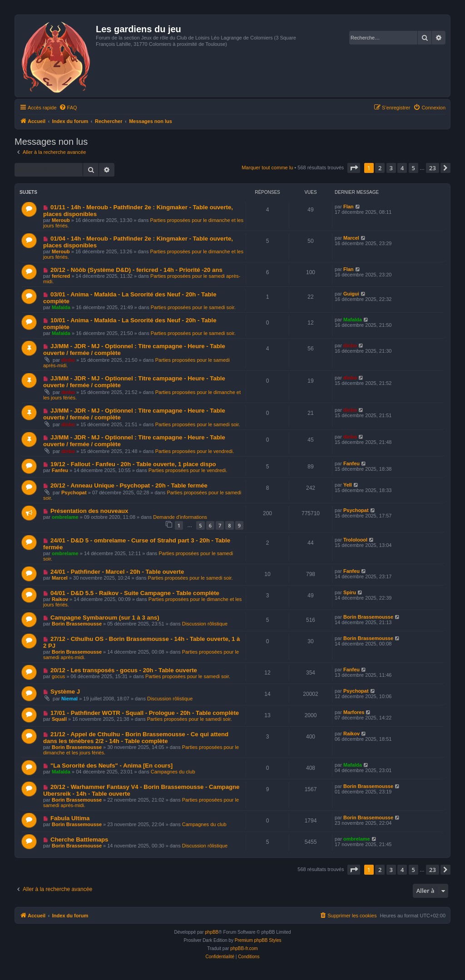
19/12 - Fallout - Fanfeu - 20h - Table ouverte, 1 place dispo (133, 464)
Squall (59, 719)
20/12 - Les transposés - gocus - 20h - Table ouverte (124, 670)
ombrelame (65, 517)
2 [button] (380, 168)
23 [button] (433, 168)
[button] (354, 168)
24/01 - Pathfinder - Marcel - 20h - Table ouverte (117, 572)
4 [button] (402, 168)
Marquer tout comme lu (267, 167)
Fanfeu (60, 470)
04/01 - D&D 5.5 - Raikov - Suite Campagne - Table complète (135, 593)
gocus (58, 676)
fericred (61, 276)
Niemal (69, 699)
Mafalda (61, 307)
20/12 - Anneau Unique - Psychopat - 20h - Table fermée (129, 485)
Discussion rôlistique (205, 624)
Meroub (61, 220)
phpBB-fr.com (244, 948)
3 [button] (391, 168)
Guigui (351, 294)
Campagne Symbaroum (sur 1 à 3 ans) (105, 618)
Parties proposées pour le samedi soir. (193, 307)
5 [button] (413, 168)
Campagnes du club (173, 772)
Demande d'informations (180, 517)
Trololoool (355, 540)
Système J (65, 692)
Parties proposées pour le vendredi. (195, 451)
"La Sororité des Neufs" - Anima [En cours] (111, 766)
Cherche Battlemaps (79, 840)
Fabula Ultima (70, 818)
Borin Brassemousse (77, 624)
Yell (348, 485)
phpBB (212, 932)
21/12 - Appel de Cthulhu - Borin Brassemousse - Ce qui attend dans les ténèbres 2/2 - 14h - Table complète (136, 738)
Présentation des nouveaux (89, 511)
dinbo (68, 360)
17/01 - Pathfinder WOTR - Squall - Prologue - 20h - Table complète (145, 713)
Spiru (350, 592)
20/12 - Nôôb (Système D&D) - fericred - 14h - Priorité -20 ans (136, 270)
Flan (349, 207)
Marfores (354, 712)
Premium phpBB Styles (258, 940)
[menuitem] (68, 108)
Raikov (60, 599)
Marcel (351, 238)
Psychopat (74, 492)
